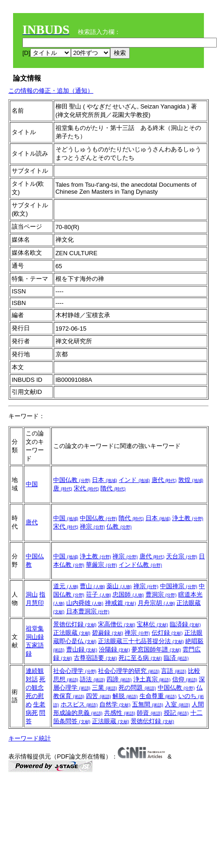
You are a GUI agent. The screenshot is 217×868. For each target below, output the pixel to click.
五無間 (148, 704)
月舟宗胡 (156, 603)
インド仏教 (140, 565)
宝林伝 (152, 624)
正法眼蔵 (72, 633)
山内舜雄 (85, 603)
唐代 (164, 480)
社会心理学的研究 (129, 671)
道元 (66, 586)
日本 (105, 480)
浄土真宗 (152, 679)
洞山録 (35, 637)
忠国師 (128, 594)
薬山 (119, 586)
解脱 (125, 696)
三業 (105, 688)
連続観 (35, 671)
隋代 (113, 488)
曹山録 (82, 649)
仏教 (119, 526)
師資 (149, 713)
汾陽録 (115, 649)
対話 (32, 679)
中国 (32, 484)
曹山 (92, 586)
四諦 (119, 679)
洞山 (32, 594)
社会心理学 (75, 671)
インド (134, 480)
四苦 (98, 696)
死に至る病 (140, 658)
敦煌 (191, 480)
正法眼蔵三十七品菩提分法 (141, 641)
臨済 (176, 658)
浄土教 (188, 518)
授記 (176, 713)
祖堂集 (35, 628)
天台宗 (182, 556)
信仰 (185, 679)
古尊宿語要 (95, 658)
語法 (92, 679)
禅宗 (92, 526)
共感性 (120, 713)
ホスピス (79, 704)
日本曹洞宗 (88, 611)
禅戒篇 (121, 603)
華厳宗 (101, 565)
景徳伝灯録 (75, 624)
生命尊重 (158, 696)
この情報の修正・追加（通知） (51, 91)
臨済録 (185, 624)
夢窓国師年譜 (156, 649)
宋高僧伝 (117, 624)
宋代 (86, 488)
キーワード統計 (30, 738)
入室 (177, 704)
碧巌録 (108, 633)
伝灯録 (167, 633)
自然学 (115, 704)
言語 (174, 671)
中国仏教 (72, 480)
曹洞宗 (161, 594)
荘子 (98, 594)
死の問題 (137, 688)
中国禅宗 (179, 586)
